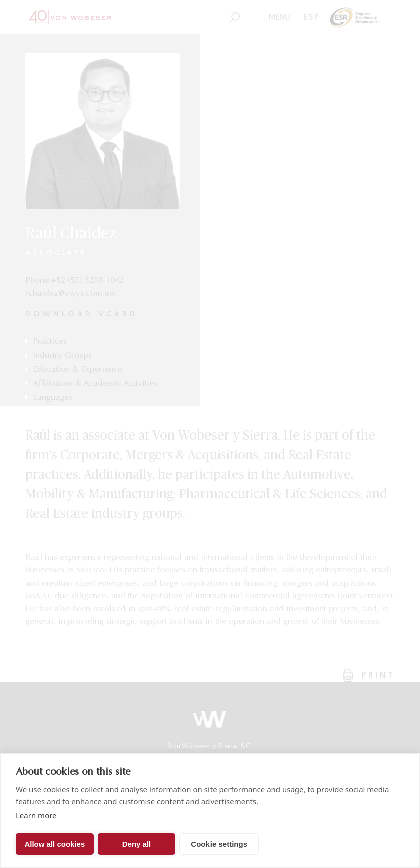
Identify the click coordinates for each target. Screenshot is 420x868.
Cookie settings (219, 844)
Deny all (137, 844)
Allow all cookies (54, 844)
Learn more (36, 815)
